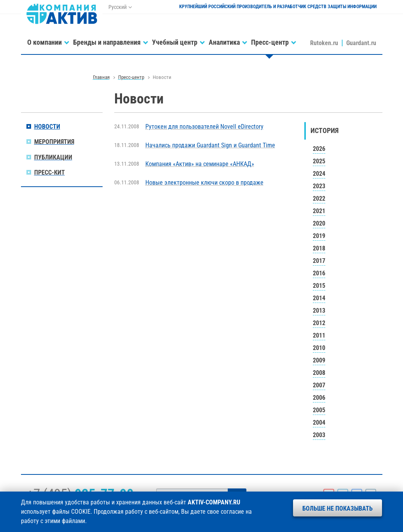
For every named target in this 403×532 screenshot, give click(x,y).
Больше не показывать (338, 508)
